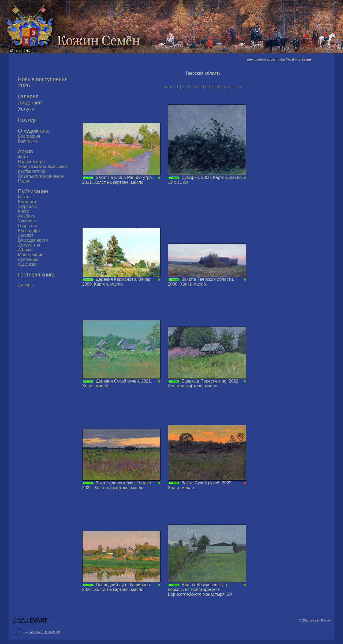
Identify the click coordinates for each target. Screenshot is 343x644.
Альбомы (27, 216)
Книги (24, 211)
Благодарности (33, 240)
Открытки (27, 226)
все (239, 87)
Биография (29, 136)
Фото (23, 157)
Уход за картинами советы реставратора (44, 169)
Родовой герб (31, 162)
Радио (24, 181)
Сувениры (28, 259)
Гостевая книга (36, 275)
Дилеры (26, 285)
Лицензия (30, 103)
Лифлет (26, 235)
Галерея (28, 96)
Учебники (27, 221)
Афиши (25, 250)
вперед (228, 87)
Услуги (26, 109)
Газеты (25, 197)
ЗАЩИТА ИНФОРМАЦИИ (44, 632)
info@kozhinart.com (294, 59)
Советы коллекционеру (41, 176)
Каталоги (27, 202)
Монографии (31, 255)
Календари (29, 231)
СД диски (27, 264)
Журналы (27, 206)
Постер (27, 120)
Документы (29, 245)
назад (169, 87)
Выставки (27, 141)
